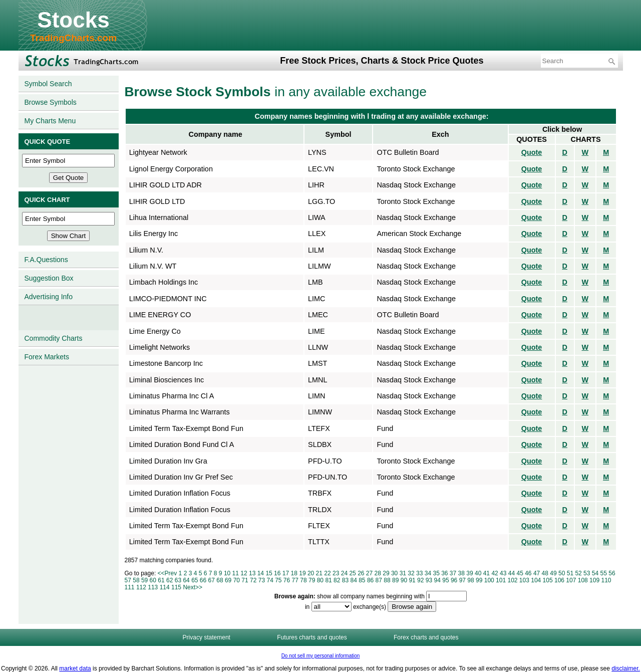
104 (536, 580)
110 (606, 580)
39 (469, 573)
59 (144, 580)
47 (537, 573)
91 (412, 580)
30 (394, 573)
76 (287, 580)
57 (128, 580)
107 (571, 580)
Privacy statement (207, 637)
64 (186, 580)
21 (319, 573)
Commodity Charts (54, 338)
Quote (532, 152)
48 (545, 573)
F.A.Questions (46, 260)
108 (583, 580)
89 (395, 580)
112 (141, 587)
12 (244, 573)
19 (302, 573)
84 (353, 580)
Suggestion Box (49, 278)
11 (236, 573)
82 (337, 580)
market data (75, 668)
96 (454, 580)
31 (403, 573)
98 (470, 580)
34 (428, 573)
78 (303, 580)
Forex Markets (47, 357)
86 (370, 580)
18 (294, 573)
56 (612, 573)
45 (520, 573)
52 (578, 573)
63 (178, 580)
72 (253, 580)
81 (328, 580)
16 (277, 573)
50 (562, 573)
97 (462, 580)
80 (320, 580)
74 (270, 580)
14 (261, 573)
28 (378, 573)
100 (489, 580)
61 (161, 580)
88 (387, 580)
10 (227, 573)
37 (453, 573)
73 (262, 580)
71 (245, 580)
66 (203, 580)
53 (587, 573)
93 (429, 580)
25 (352, 573)
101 (501, 580)
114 (165, 587)
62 (170, 580)
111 (130, 587)
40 (478, 573)
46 (528, 573)
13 (252, 573)
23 (336, 573)
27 (369, 573)
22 (327, 573)
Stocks (73, 20)
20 (311, 573)
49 (553, 573)
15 (269, 573)
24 (344, 573)
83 (345, 580)
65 (195, 580)
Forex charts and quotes (426, 637)
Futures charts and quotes (312, 637)
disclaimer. (626, 668)
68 (220, 580)
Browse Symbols (51, 102)
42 (495, 573)
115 (176, 587)
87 (379, 580)
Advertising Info (49, 297)
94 (437, 580)
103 (524, 580)
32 (411, 573)
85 (362, 580)
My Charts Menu (50, 121)
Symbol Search (48, 84)
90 (404, 580)
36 (444, 573)
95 (445, 580)
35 (436, 573)
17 (286, 573)
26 (361, 573)
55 (604, 573)
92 (420, 580)
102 (512, 580)
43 (503, 573)
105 (548, 580)
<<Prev (168, 573)
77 (295, 580)
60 (153, 580)
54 (595, 573)
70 (237, 580)
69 (228, 580)
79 (312, 580)
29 (386, 573)
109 (594, 580)
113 (153, 587)
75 (278, 580)
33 (419, 573)
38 (461, 573)
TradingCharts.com (73, 38)
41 (487, 573)
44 (512, 573)
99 (479, 580)
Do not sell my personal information (321, 656)
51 (570, 573)
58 (136, 580)
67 (212, 580)
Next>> (193, 587)
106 (559, 580)
